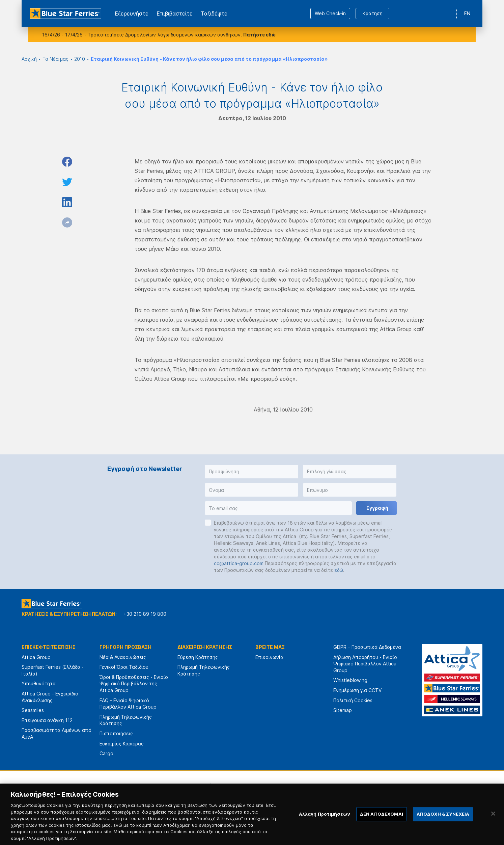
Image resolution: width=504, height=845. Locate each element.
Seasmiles (33, 710)
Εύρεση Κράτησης (198, 657)
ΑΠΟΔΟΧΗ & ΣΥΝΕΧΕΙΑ (443, 823)
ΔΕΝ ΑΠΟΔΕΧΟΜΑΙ (382, 823)
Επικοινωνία (269, 657)
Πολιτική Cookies (353, 700)
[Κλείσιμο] (493, 822)
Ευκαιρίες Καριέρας (122, 744)
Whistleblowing (350, 680)
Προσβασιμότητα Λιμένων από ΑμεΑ (57, 733)
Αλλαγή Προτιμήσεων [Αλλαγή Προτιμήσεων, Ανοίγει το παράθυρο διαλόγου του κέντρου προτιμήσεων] (325, 823)
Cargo (106, 753)
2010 (80, 59)
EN (467, 13)
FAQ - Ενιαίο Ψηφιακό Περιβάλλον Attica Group (128, 704)
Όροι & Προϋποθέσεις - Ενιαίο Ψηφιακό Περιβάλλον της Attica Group (134, 684)
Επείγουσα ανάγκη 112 (47, 720)
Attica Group (36, 657)
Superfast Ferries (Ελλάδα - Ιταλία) (53, 670)
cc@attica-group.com (239, 563)
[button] (251, 472)
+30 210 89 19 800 (145, 614)
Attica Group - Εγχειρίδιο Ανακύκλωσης (50, 697)
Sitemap (343, 710)
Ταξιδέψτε (214, 14)
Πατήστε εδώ (259, 35)
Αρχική (29, 59)
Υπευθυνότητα (39, 683)
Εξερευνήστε (132, 14)
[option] (178, 791)
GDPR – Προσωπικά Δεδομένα (367, 647)
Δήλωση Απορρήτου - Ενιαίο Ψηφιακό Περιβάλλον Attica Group (365, 664)
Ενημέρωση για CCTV (357, 690)
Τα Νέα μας (55, 59)
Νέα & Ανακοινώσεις (123, 657)
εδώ (339, 570)
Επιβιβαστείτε (175, 14)
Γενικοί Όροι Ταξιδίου (124, 667)
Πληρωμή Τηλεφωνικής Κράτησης (126, 720)
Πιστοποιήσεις (116, 733)
